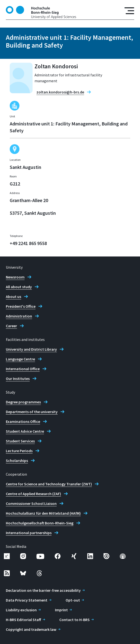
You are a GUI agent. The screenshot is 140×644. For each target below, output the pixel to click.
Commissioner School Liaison (31, 503)
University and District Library (31, 349)
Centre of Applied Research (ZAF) (33, 494)
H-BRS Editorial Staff (23, 620)
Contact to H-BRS (74, 620)
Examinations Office (23, 421)
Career (11, 326)
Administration (19, 316)
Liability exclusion (21, 610)
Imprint (61, 610)
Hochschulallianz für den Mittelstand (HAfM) (43, 513)
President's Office (21, 306)
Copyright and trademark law (31, 629)
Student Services (20, 441)
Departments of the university (32, 412)
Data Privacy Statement (27, 600)
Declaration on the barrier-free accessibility (43, 590)
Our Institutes (18, 378)
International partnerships (29, 533)
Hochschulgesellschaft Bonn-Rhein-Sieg (40, 523)
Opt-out (73, 600)
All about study (19, 287)
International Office (23, 369)
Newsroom (15, 277)
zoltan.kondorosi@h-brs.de (60, 92)
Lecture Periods (19, 451)
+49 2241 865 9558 (28, 243)
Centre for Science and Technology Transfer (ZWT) (49, 484)
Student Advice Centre (25, 431)
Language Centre (20, 359)
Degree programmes (23, 402)
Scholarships (17, 460)
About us (13, 296)
